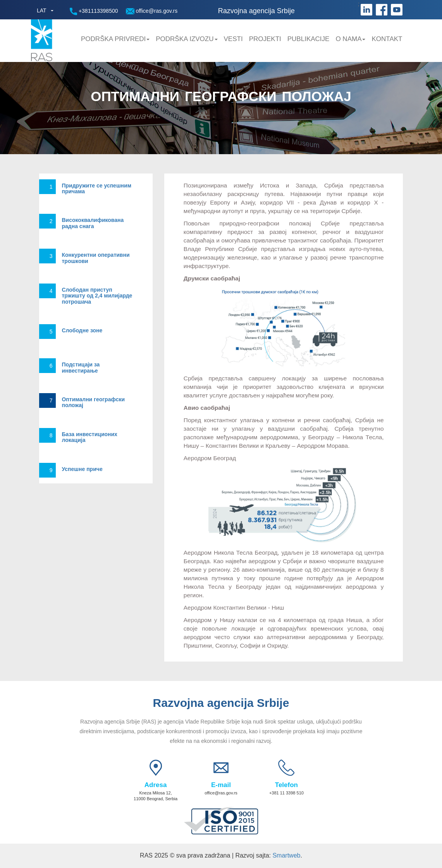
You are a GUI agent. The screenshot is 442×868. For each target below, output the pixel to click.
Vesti (233, 39)
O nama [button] (350, 39)
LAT (42, 10)
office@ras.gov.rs (152, 11)
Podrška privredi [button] (115, 39)
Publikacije (309, 39)
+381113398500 (94, 11)
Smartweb (286, 855)
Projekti (265, 39)
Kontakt (387, 39)
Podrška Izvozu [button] (187, 39)
